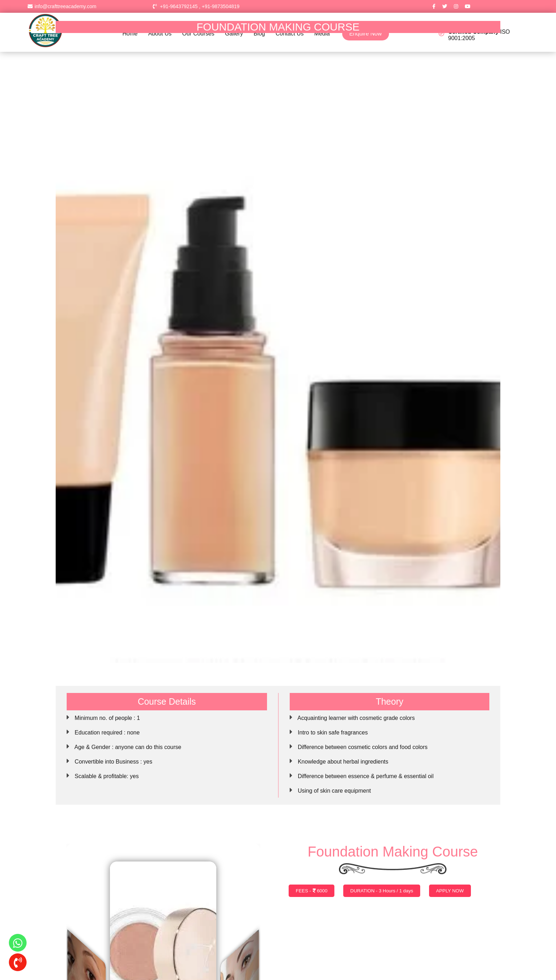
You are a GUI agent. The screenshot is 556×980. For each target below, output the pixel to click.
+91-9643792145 (179, 6)
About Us (160, 34)
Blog (259, 34)
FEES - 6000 (312, 891)
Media (322, 34)
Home (130, 34)
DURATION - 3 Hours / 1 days (382, 891)
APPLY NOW (450, 891)
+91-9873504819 (221, 6)
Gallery (234, 34)
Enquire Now (366, 34)
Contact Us (290, 34)
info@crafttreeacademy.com (62, 6)
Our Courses (198, 34)
